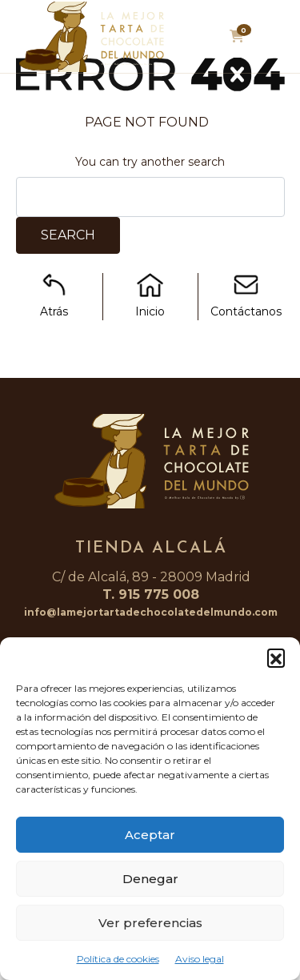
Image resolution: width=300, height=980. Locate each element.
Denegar (150, 879)
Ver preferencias (150, 923)
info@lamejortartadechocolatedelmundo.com (151, 612)
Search (68, 235)
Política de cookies (118, 959)
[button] (276, 657)
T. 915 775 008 (151, 594)
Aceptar (150, 835)
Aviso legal (200, 959)
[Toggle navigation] (274, 41)
